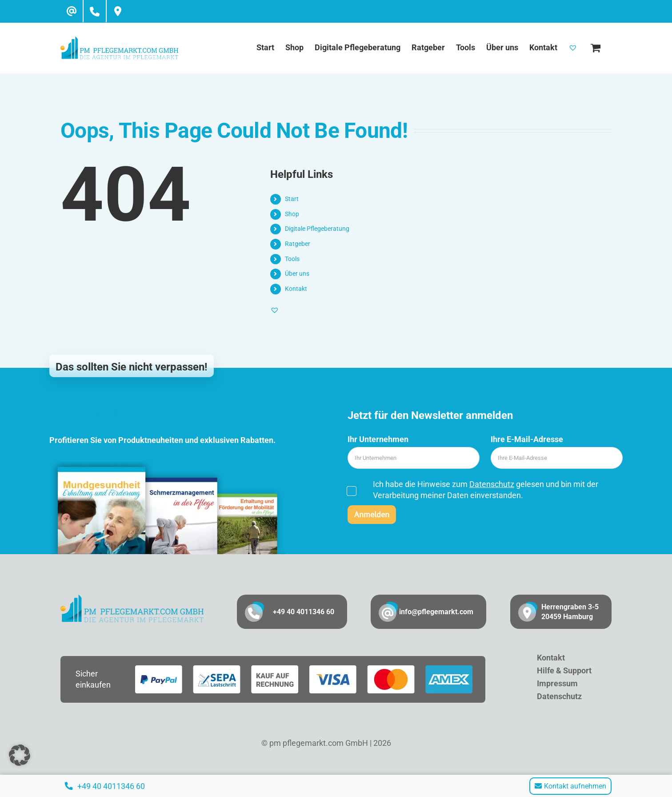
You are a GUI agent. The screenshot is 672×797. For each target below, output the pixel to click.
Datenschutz (492, 484)
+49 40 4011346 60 (304, 612)
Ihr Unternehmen (378, 439)
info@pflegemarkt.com (436, 612)
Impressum (557, 683)
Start (292, 199)
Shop (292, 214)
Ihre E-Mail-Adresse (527, 439)
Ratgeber (298, 244)
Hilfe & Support (564, 670)
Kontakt (296, 289)
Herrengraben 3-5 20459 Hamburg (570, 612)
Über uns (297, 274)
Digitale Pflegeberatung (317, 229)
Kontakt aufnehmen (570, 786)
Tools (292, 259)
